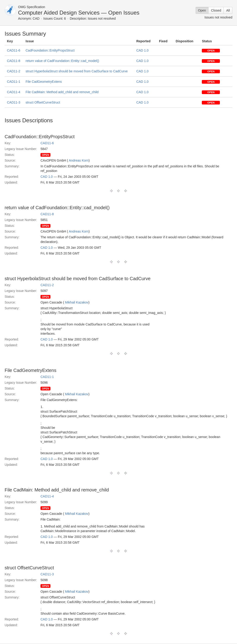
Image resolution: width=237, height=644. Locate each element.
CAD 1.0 (142, 50)
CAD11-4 (14, 92)
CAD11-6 (14, 50)
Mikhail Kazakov (77, 302)
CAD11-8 (14, 61)
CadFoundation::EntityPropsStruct (50, 50)
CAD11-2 (14, 71)
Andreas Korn (79, 160)
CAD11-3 (14, 102)
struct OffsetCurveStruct (43, 102)
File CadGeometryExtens (44, 82)
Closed (216, 10)
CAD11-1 (14, 82)
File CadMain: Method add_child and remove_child (62, 92)
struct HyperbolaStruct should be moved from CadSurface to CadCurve (76, 71)
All (228, 10)
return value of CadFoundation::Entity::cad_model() (62, 61)
